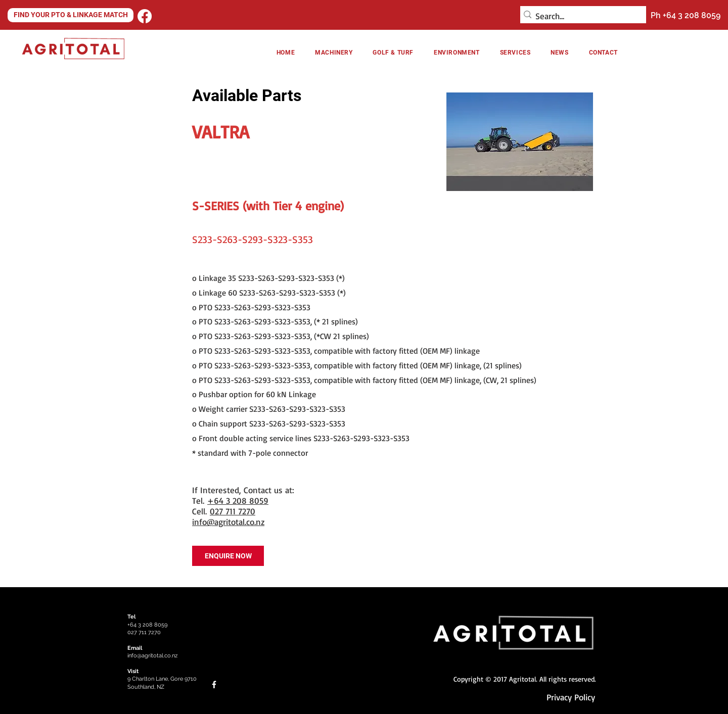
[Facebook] (145, 16)
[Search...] (580, 16)
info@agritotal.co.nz (228, 522)
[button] (457, 53)
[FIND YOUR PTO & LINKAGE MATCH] (71, 15)
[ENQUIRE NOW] (228, 556)
